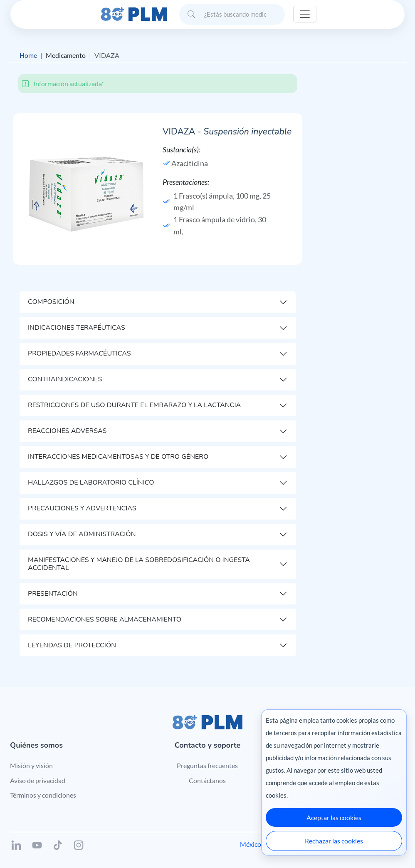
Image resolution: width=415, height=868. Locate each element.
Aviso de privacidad (38, 780)
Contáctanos (207, 780)
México (251, 844)
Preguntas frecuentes (207, 765)
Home (28, 55)
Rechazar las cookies (334, 841)
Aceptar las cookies (334, 817)
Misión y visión (31, 765)
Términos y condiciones (43, 795)
